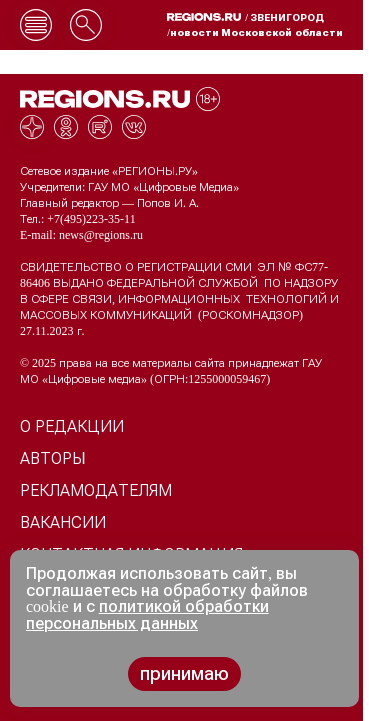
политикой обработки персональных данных (147, 615)
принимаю (184, 674)
